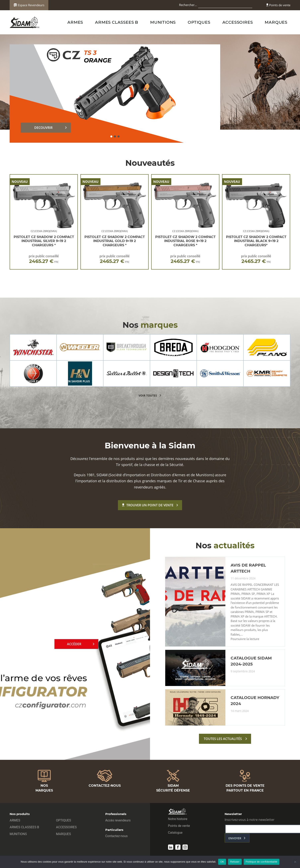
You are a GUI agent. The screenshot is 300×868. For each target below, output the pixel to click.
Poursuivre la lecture (245, 639)
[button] (111, 136)
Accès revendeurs (118, 820)
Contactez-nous (117, 836)
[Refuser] (295, 862)
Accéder (74, 644)
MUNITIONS (163, 22)
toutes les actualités (223, 739)
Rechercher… (188, 5)
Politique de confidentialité (261, 862)
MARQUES (276, 22)
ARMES (75, 22)
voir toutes (148, 395)
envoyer (235, 838)
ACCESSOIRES (238, 22)
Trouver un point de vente (148, 505)
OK (222, 862)
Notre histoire (178, 819)
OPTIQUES (199, 22)
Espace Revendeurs (29, 5)
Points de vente (278, 5)
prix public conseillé (44, 259)
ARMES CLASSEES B (117, 22)
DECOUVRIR (43, 128)
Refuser (235, 862)
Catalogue (175, 833)
